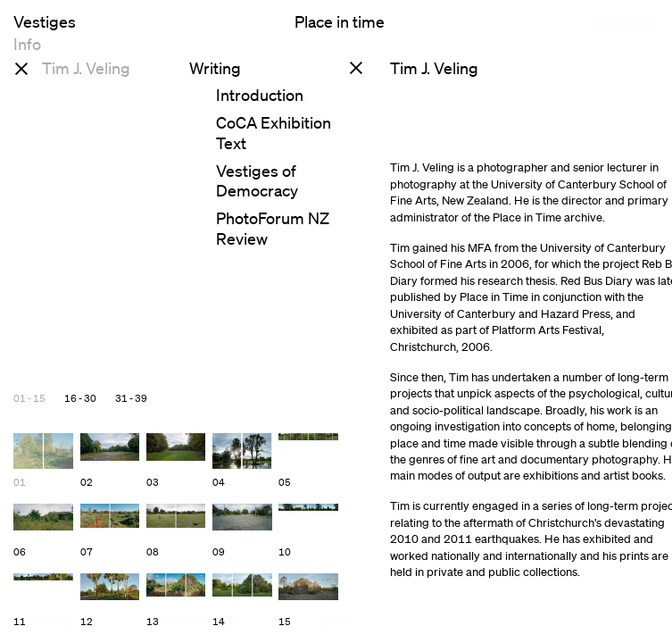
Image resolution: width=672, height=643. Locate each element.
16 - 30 (80, 399)
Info (27, 55)
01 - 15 (29, 399)
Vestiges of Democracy (257, 181)
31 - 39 (131, 399)
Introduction (260, 95)
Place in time (340, 21)
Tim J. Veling (86, 68)
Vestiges (45, 21)
